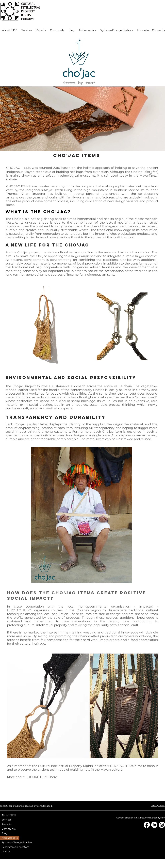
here (54, 777)
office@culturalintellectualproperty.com (145, 818)
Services (7, 820)
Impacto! (146, 607)
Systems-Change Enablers (17, 842)
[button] (87, 30)
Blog (5, 833)
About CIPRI (9, 815)
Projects (7, 824)
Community (9, 829)
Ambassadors (10, 838)
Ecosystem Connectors (15, 847)
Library (6, 851)
